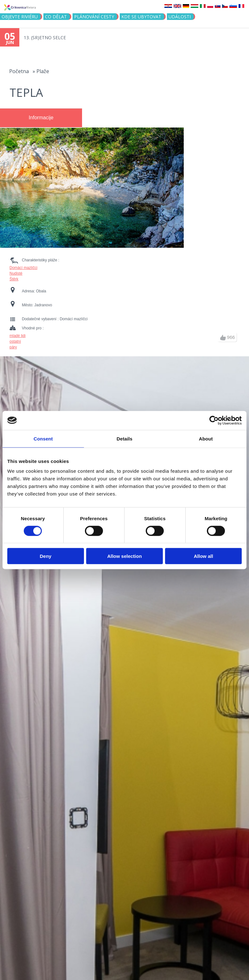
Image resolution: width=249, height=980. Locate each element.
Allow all (204, 556)
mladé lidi (18, 336)
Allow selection (124, 556)
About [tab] (206, 438)
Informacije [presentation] (41, 118)
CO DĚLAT (56, 17)
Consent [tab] (43, 438)
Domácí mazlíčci (23, 268)
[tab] (41, 118)
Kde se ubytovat (141, 17)
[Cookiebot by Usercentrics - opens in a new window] (214, 420)
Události (180, 17)
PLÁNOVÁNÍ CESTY (94, 17)
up (223, 338)
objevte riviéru (20, 17)
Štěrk (14, 279)
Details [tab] (124, 438)
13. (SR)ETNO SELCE (45, 37)
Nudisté (16, 273)
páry (13, 347)
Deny (45, 556)
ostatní (15, 341)
